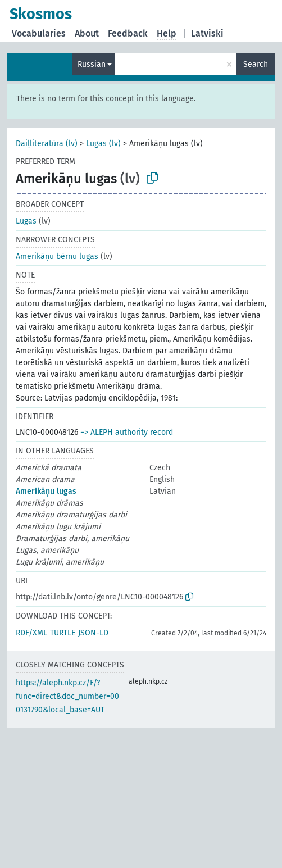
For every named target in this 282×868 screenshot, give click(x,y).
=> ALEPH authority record (127, 432)
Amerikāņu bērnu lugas (57, 256)
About (87, 33)
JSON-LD (93, 633)
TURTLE (63, 633)
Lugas (26, 221)
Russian (92, 64)
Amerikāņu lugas (46, 491)
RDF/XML (31, 633)
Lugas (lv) (103, 144)
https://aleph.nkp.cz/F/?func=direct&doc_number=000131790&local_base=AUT (67, 696)
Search (256, 64)
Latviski (207, 33)
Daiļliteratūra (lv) (47, 144)
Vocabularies (39, 33)
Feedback (128, 33)
